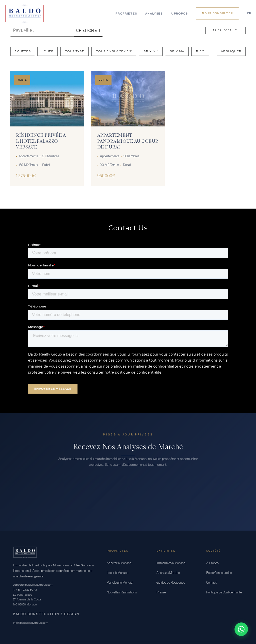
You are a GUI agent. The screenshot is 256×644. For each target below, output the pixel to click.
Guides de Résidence (171, 583)
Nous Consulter (217, 13)
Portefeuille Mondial (120, 583)
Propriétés (126, 14)
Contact (211, 583)
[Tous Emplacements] (114, 51)
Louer (48, 51)
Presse (161, 592)
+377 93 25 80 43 (26, 590)
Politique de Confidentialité (224, 592)
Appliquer (231, 51)
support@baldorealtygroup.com (33, 585)
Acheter (23, 51)
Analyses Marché (168, 573)
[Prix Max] (177, 51)
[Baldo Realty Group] (24, 14)
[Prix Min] (151, 51)
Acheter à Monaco (119, 563)
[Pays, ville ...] (42, 30)
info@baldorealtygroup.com (31, 623)
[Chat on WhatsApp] (241, 629)
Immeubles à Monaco (171, 563)
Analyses (154, 14)
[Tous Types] (74, 51)
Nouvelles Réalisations (122, 592)
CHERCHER (88, 31)
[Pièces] (200, 51)
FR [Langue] (249, 13)
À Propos (179, 14)
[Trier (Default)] (225, 30)
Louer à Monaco (117, 573)
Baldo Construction (219, 573)
